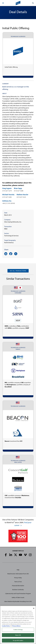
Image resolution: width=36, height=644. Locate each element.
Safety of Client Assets (18, 597)
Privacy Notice (16, 626)
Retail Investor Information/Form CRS (18, 574)
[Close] (34, 608)
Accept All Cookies (18, 641)
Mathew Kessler (22, 195)
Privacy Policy (18, 578)
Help (18, 570)
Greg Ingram (7, 188)
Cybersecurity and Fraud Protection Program (18, 594)
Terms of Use (18, 582)
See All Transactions (18, 271)
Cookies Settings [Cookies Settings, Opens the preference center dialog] (18, 630)
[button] (3, 3)
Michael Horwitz (8, 195)
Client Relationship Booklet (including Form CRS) (18, 601)
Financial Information (18, 586)
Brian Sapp (18, 188)
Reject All (18, 635)
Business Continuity (18, 590)
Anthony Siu (7, 201)
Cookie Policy (6, 626)
